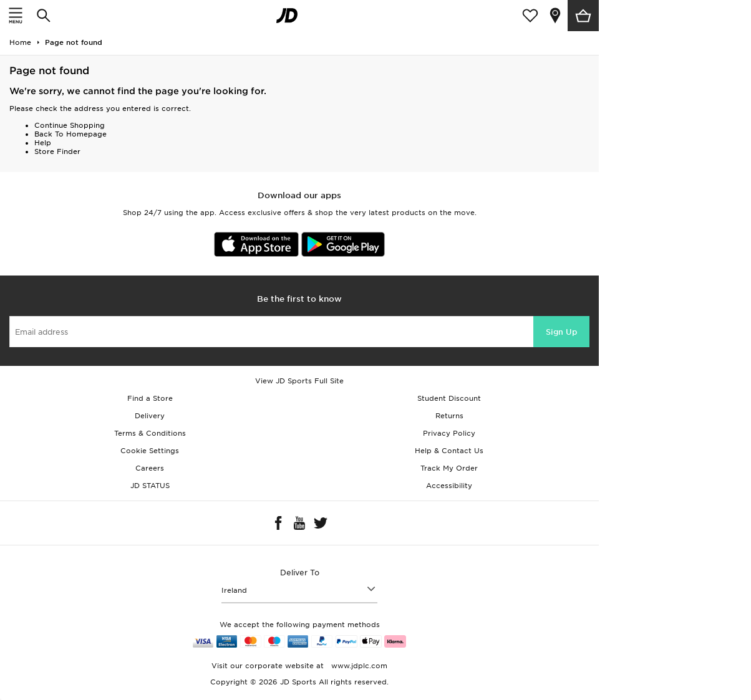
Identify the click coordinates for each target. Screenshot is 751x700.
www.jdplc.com (358, 666)
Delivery (150, 416)
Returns (449, 416)
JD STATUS (150, 486)
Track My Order (449, 468)
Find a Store (150, 398)
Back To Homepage (70, 134)
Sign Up (561, 332)
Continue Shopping (70, 125)
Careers (150, 468)
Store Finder (57, 151)
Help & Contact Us (449, 451)
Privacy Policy (449, 433)
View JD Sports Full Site (299, 381)
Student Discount (449, 398)
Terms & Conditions (150, 433)
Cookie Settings (150, 451)
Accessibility (449, 486)
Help (43, 143)
